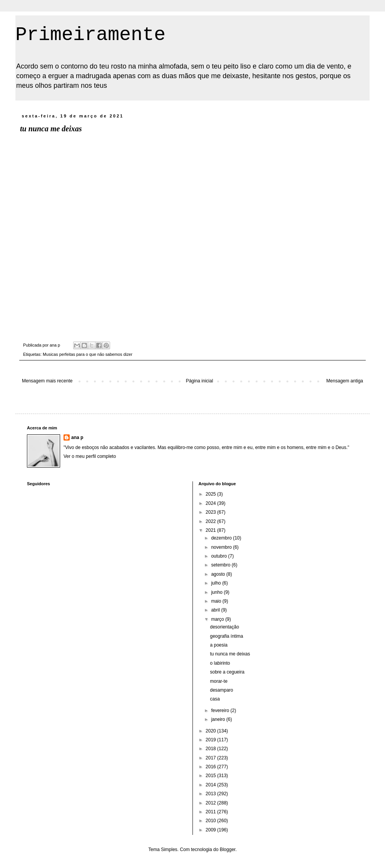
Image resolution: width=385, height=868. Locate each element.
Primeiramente (90, 35)
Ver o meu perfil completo (90, 456)
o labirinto (220, 663)
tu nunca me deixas (230, 654)
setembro (221, 565)
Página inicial (200, 381)
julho (217, 583)
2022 (211, 521)
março (218, 619)
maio (217, 601)
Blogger (228, 850)
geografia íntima (226, 636)
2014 (211, 785)
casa (215, 699)
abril (216, 610)
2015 (211, 776)
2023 (211, 512)
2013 (211, 794)
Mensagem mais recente (47, 381)
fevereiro (221, 710)
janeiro (218, 719)
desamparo (221, 690)
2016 (211, 767)
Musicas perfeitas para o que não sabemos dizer (88, 354)
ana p (77, 437)
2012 (211, 803)
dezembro (222, 538)
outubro (219, 556)
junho (217, 592)
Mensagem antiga (345, 381)
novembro (222, 547)
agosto (218, 574)
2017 (211, 758)
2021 (211, 530)
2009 (211, 830)
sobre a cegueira (227, 672)
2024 (211, 503)
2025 (211, 494)
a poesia (218, 645)
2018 (211, 749)
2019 (211, 740)
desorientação (224, 627)
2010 (211, 821)
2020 (211, 731)
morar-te (218, 681)
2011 (211, 812)
